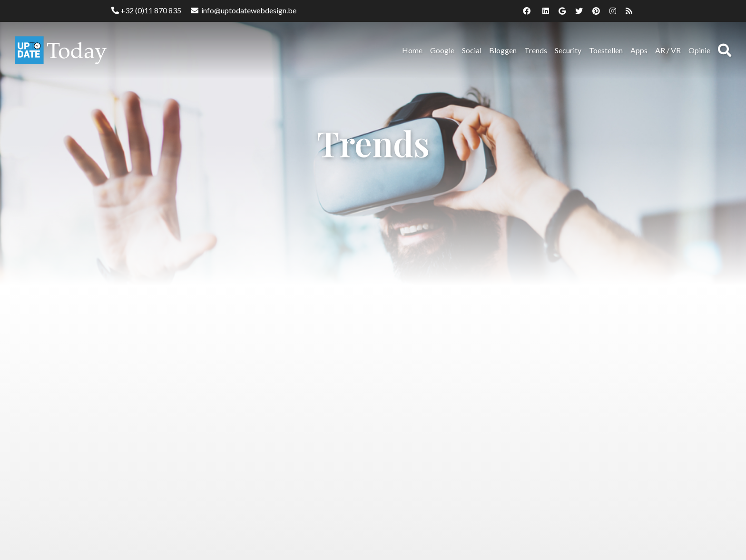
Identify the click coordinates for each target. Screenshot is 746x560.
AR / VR (668, 50)
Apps (639, 50)
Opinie (699, 50)
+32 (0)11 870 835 (146, 10)
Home (412, 50)
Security (568, 50)
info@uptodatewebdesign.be (244, 10)
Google (442, 50)
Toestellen (606, 50)
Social (472, 50)
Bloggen (503, 50)
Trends (536, 50)
